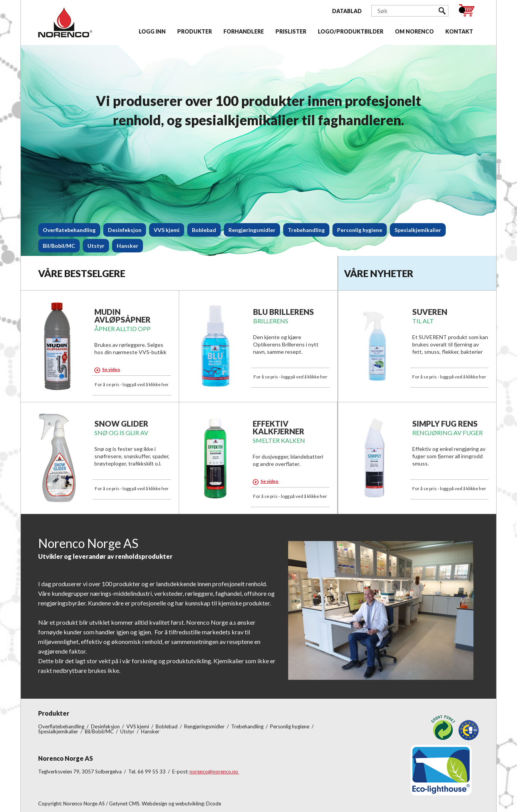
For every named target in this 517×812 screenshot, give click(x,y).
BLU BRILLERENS (284, 312)
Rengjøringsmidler (252, 230)
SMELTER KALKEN (279, 440)
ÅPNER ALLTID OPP (123, 329)
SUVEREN (430, 312)
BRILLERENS (271, 321)
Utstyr (96, 246)
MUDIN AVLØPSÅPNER (123, 316)
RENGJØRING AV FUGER (447, 433)
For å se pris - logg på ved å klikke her (132, 384)
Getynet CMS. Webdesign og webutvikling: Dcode (165, 804)
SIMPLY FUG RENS (445, 424)
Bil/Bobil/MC (59, 246)
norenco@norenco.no (214, 772)
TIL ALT (423, 321)
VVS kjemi (167, 230)
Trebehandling (306, 230)
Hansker (128, 246)
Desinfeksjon (125, 230)
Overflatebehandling (69, 230)
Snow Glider (121, 424)
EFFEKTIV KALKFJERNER (279, 427)
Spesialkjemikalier (418, 230)
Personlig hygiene (360, 230)
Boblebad (204, 230)
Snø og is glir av (121, 433)
